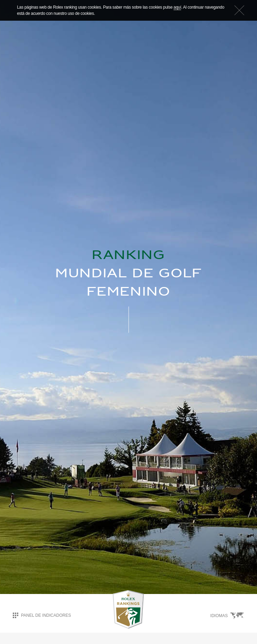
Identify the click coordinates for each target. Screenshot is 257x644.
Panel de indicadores (42, 615)
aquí (177, 7)
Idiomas (227, 615)
